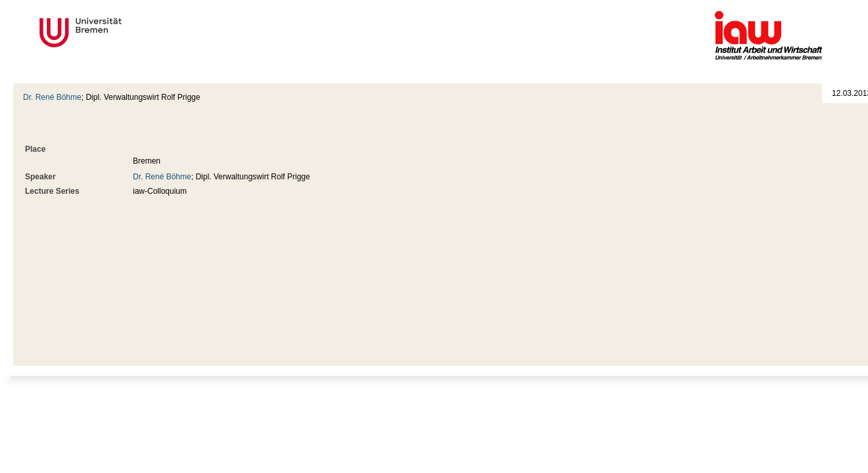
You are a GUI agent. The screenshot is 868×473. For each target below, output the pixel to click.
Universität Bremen (124, 33)
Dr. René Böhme (52, 97)
